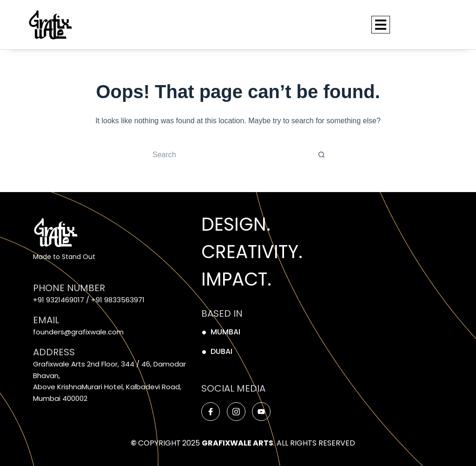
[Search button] (322, 155)
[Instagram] (236, 412)
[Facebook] (211, 412)
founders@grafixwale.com (78, 332)
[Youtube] (261, 412)
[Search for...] (229, 155)
